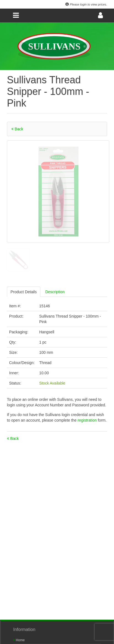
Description (55, 292)
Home (19, 640)
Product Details (24, 292)
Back (17, 129)
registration (88, 420)
